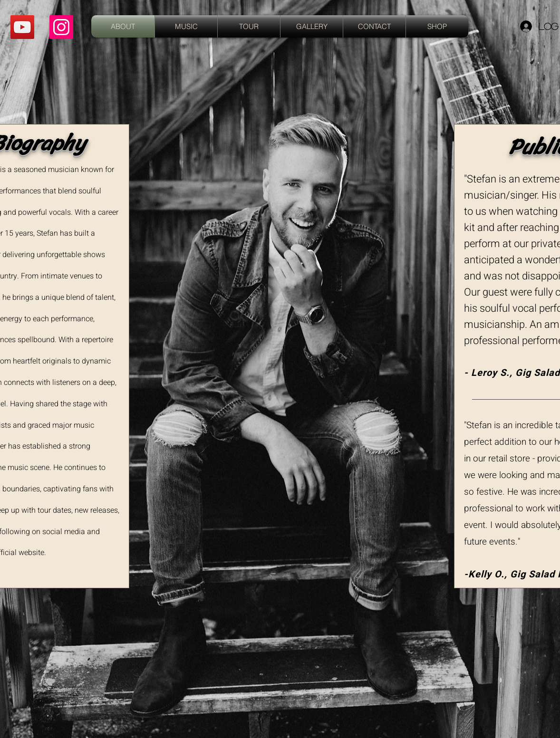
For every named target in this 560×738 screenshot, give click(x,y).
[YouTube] (22, 27)
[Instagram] (61, 27)
